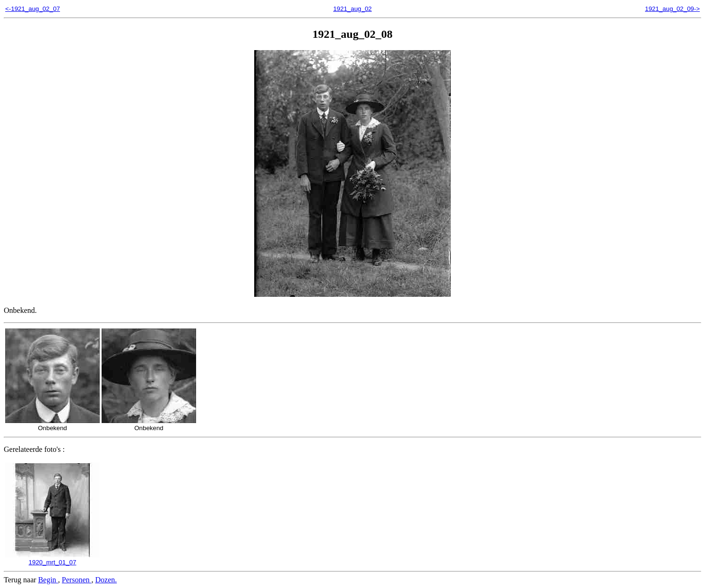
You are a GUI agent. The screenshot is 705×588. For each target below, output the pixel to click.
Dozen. (106, 580)
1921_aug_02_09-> (672, 9)
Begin (48, 580)
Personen (77, 580)
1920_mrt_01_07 (52, 559)
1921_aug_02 (352, 9)
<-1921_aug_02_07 (33, 9)
